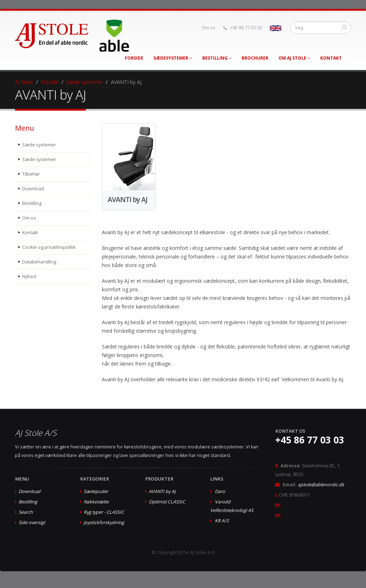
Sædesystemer (173, 58)
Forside (134, 58)
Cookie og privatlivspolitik (49, 247)
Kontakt (331, 58)
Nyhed (29, 277)
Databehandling (39, 262)
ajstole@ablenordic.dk (321, 485)
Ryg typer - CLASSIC (104, 512)
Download (33, 189)
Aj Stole (24, 82)
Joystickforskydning (104, 522)
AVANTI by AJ (162, 491)
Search (26, 512)
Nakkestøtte (96, 502)
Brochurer (255, 58)
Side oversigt (32, 522)
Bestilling (217, 58)
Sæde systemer (85, 82)
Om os (209, 28)
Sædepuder (96, 491)
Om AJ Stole (294, 58)
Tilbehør (31, 174)
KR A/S (222, 521)
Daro (220, 491)
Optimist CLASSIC (167, 502)
